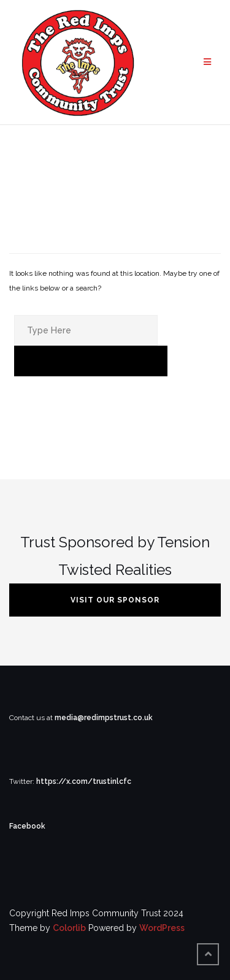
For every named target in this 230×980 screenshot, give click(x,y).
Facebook (27, 826)
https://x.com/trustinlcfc (84, 781)
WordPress (162, 928)
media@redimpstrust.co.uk (104, 718)
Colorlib (69, 928)
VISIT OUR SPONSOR (115, 600)
